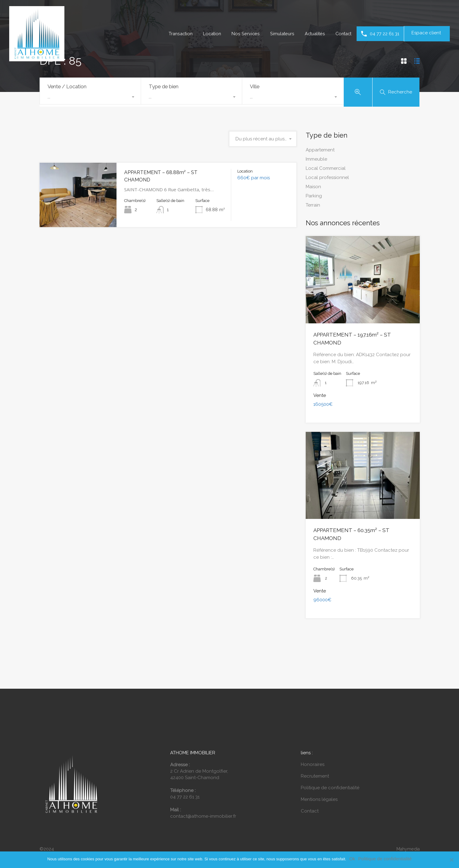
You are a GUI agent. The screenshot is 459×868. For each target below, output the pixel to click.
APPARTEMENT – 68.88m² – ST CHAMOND (170, 173)
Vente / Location (67, 86)
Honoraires (313, 748)
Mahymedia (407, 833)
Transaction (175, 34)
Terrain (313, 206)
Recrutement (315, 760)
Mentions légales (319, 783)
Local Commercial (326, 169)
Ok (352, 859)
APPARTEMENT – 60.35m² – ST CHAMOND (359, 523)
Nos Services (242, 34)
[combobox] (90, 97)
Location (208, 34)
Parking (314, 197)
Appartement (320, 151)
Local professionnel (327, 179)
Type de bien (164, 86)
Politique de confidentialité (330, 771)
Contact (342, 34)
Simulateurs (279, 34)
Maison (313, 188)
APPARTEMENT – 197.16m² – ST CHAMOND (359, 336)
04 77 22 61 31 (384, 34)
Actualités (312, 34)
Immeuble (316, 160)
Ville (255, 86)
